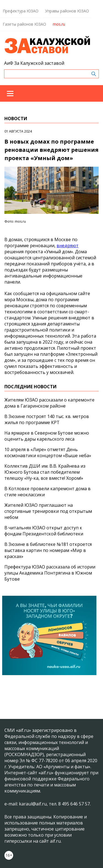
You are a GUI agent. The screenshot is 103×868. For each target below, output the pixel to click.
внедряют (68, 246)
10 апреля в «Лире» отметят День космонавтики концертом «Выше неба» (48, 452)
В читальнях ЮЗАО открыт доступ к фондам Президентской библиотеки (44, 531)
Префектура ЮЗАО (21, 11)
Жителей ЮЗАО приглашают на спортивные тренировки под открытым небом (48, 511)
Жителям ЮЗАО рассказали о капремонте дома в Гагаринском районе (49, 403)
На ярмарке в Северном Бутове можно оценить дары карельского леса (47, 436)
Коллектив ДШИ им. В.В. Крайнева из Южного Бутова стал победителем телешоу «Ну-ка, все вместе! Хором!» (45, 472)
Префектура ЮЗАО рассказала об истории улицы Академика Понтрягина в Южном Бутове (50, 573)
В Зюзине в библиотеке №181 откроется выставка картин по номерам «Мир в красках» (48, 550)
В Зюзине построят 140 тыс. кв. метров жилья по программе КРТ (47, 419)
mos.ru (59, 24)
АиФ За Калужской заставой (34, 63)
